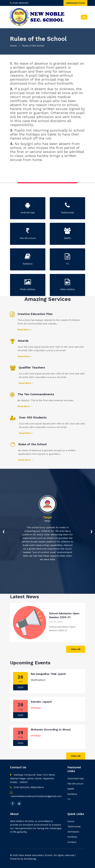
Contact (72, 842)
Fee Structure (75, 784)
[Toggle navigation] (84, 17)
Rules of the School (32, 444)
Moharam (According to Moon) (51, 729)
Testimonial (74, 827)
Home (13, 46)
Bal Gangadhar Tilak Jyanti (48, 674)
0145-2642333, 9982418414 (27, 787)
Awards (23, 341)
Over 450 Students (33, 417)
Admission (73, 832)
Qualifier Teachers (32, 367)
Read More (25, 329)
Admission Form (75, 3)
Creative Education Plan (35, 314)
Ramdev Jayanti (41, 702)
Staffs (71, 789)
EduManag (30, 859)
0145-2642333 (20, 3)
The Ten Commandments (36, 394)
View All (76, 649)
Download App (76, 778)
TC (69, 799)
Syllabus (72, 794)
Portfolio (72, 837)
